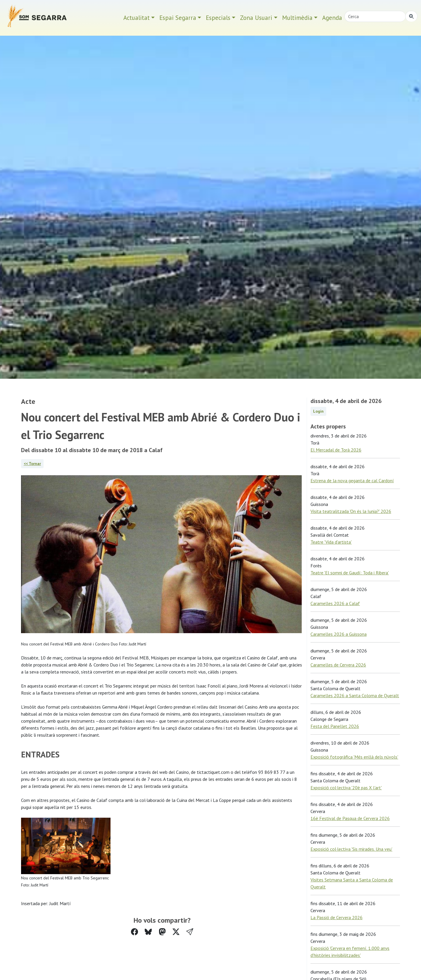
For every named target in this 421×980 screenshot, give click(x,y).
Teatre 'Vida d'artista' (331, 542)
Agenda (332, 18)
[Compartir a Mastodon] (162, 932)
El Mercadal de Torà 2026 (336, 450)
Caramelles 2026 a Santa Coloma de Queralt (355, 695)
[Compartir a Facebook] (134, 932)
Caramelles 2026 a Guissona (339, 634)
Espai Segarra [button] (178, 18)
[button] (190, 932)
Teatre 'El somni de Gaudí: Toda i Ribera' (350, 573)
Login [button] (318, 411)
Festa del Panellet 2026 (335, 726)
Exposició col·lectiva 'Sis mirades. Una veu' (351, 849)
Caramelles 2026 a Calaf (335, 603)
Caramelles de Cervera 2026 (338, 665)
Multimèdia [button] (297, 18)
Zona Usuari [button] (256, 18)
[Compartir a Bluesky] (148, 932)
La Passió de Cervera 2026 (337, 917)
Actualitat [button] (137, 18)
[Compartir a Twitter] (176, 932)
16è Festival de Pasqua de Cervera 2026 (350, 818)
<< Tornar (32, 464)
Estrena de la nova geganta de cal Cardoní (352, 480)
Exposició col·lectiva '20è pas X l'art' (346, 788)
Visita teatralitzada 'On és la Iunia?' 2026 (351, 511)
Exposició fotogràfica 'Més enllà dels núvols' (354, 757)
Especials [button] (218, 18)
